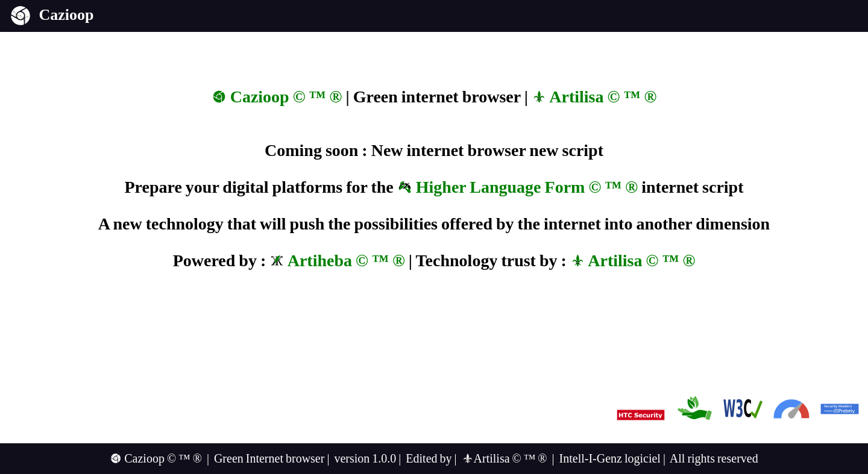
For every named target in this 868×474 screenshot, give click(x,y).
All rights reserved (714, 458)
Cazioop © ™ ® (277, 97)
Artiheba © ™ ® (337, 260)
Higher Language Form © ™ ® (517, 187)
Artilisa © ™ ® (594, 97)
